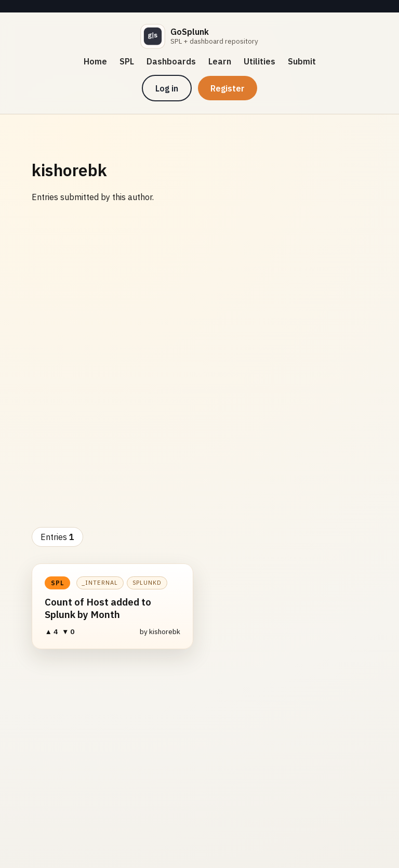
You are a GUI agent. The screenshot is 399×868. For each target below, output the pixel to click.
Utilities (260, 61)
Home (95, 61)
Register (228, 88)
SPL (127, 61)
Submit (302, 61)
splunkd (147, 583)
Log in (167, 88)
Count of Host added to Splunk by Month (98, 608)
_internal (100, 583)
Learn (220, 61)
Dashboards (171, 61)
